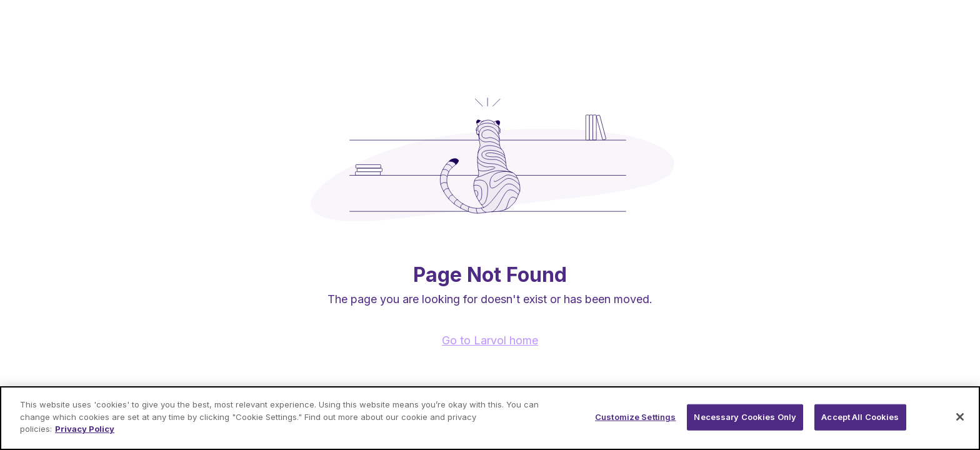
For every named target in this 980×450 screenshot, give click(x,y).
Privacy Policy (85, 429)
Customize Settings (635, 417)
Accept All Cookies (860, 417)
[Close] (960, 417)
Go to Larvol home (490, 340)
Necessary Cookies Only (745, 417)
